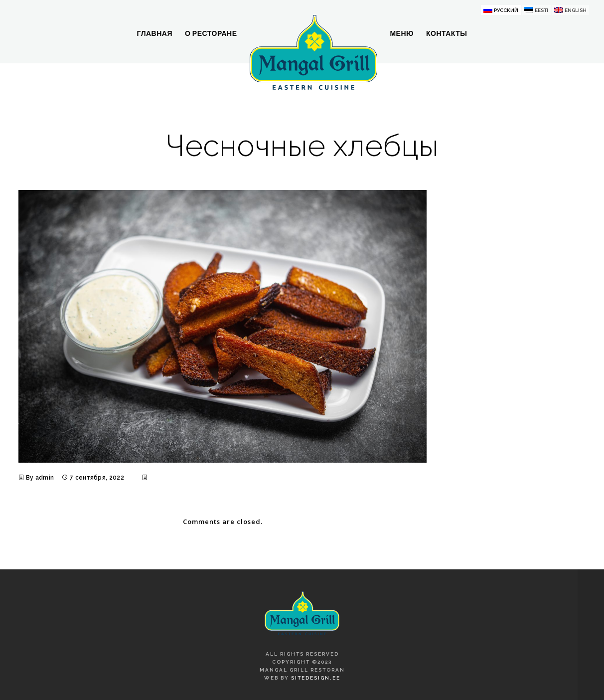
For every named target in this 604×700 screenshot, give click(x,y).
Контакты (447, 33)
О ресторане (211, 33)
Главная (155, 33)
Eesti (541, 10)
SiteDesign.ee (316, 678)
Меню (402, 33)
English (576, 10)
